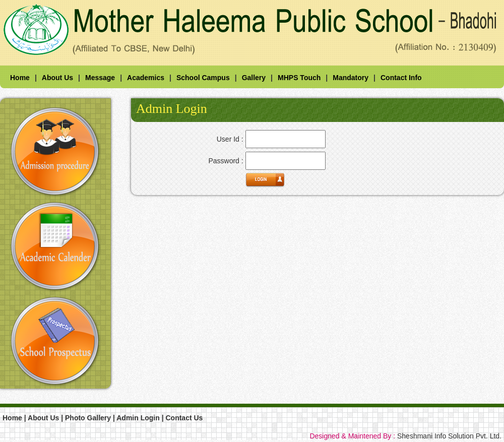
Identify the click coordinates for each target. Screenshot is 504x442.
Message (100, 78)
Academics (146, 78)
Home (20, 78)
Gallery (254, 78)
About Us (57, 78)
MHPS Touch (299, 78)
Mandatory (351, 78)
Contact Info (401, 78)
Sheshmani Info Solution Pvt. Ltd (448, 436)
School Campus (203, 78)
